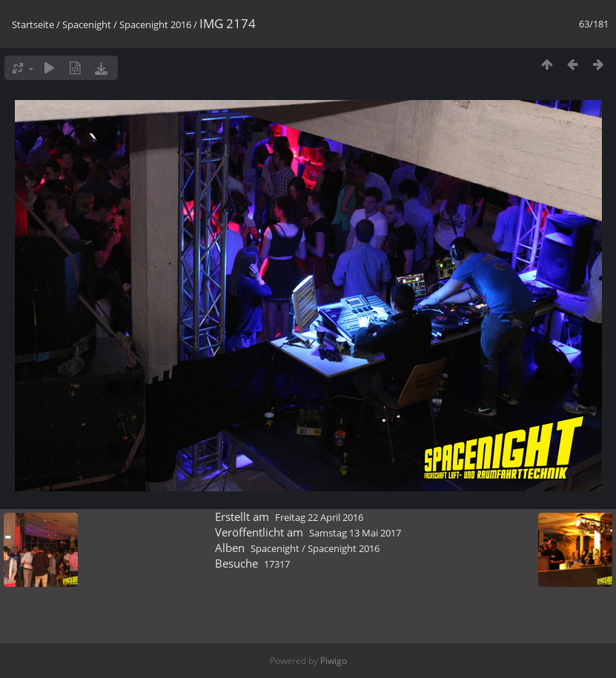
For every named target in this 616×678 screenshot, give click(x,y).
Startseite (33, 24)
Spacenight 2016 (155, 24)
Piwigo (334, 661)
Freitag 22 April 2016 (319, 517)
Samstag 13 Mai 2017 (355, 533)
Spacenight (87, 24)
